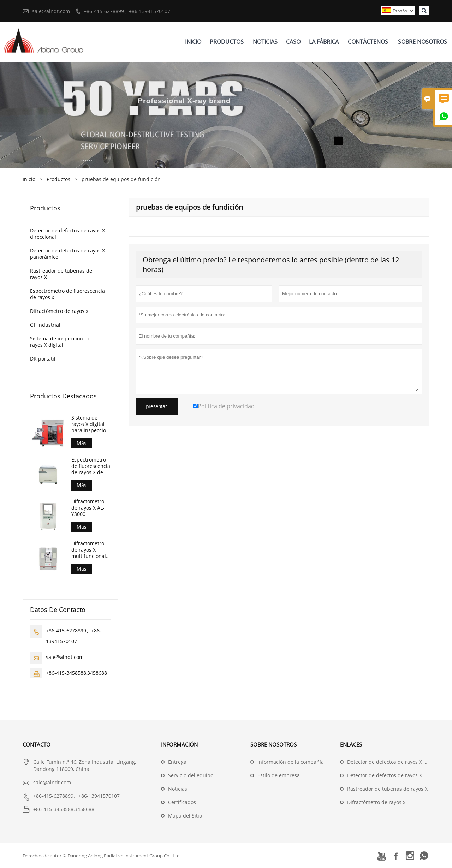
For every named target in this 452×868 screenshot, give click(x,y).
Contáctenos (368, 42)
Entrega (177, 762)
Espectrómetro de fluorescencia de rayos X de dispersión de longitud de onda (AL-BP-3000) (91, 466)
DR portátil (43, 359)
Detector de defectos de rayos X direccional (67, 234)
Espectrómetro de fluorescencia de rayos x (67, 294)
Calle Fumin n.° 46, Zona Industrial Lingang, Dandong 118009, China (85, 765)
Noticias (265, 42)
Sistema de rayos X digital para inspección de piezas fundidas (90, 424)
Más (82, 443)
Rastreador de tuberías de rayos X (61, 274)
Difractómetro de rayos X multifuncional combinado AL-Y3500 (89, 550)
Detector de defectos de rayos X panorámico (67, 254)
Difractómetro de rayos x (59, 311)
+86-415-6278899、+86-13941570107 (127, 11)
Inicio (193, 42)
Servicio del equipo (191, 775)
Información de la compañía (291, 762)
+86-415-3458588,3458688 (76, 673)
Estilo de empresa (279, 775)
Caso (293, 42)
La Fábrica (324, 42)
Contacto (37, 744)
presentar (157, 406)
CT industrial (45, 325)
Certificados (182, 802)
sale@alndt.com (51, 11)
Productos (227, 42)
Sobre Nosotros (423, 42)
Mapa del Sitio (185, 816)
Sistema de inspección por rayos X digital (61, 342)
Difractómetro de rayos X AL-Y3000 (88, 508)
